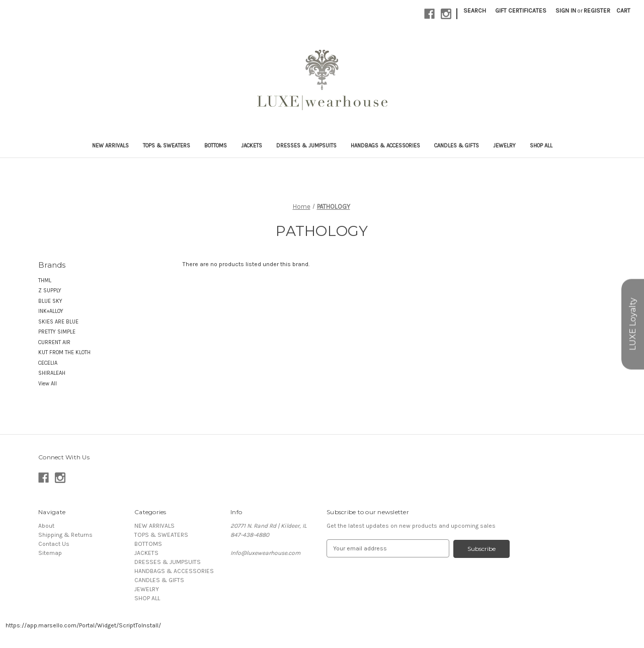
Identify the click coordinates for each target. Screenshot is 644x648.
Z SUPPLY (50, 291)
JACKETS (252, 146)
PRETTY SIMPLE (57, 332)
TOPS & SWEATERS (167, 146)
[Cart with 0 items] (623, 11)
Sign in (566, 11)
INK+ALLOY (51, 311)
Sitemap (50, 553)
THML (45, 280)
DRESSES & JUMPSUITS (306, 146)
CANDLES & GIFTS (457, 146)
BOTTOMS (216, 146)
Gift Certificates (521, 11)
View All (48, 384)
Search (475, 11)
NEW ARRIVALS (110, 146)
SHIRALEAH (52, 373)
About (46, 526)
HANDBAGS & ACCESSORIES (385, 146)
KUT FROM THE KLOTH (64, 352)
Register (597, 11)
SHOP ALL (541, 146)
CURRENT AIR (54, 342)
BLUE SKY (50, 301)
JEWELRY (504, 146)
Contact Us (54, 544)
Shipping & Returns (65, 535)
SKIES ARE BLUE (58, 322)
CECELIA (48, 363)
